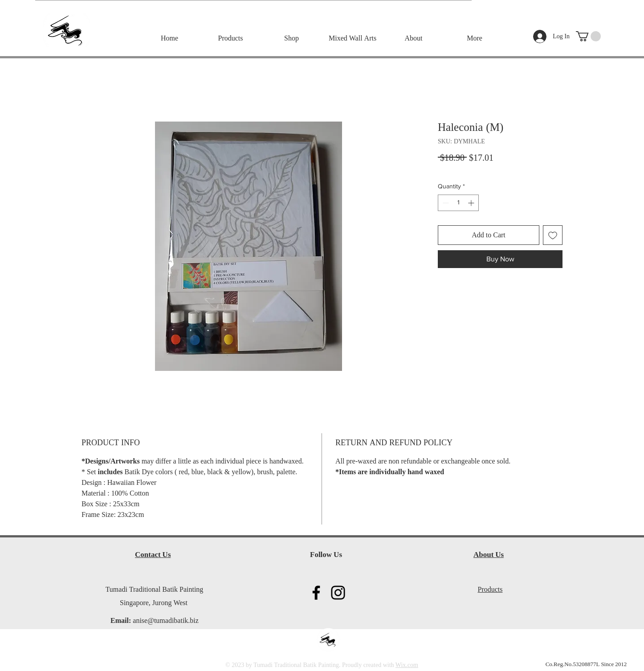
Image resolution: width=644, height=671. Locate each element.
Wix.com (407, 665)
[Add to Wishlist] (553, 235)
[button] (588, 36)
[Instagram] (338, 593)
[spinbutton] (458, 203)
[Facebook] (316, 593)
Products (490, 590)
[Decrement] (445, 203)
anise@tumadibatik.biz (166, 621)
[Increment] (472, 203)
